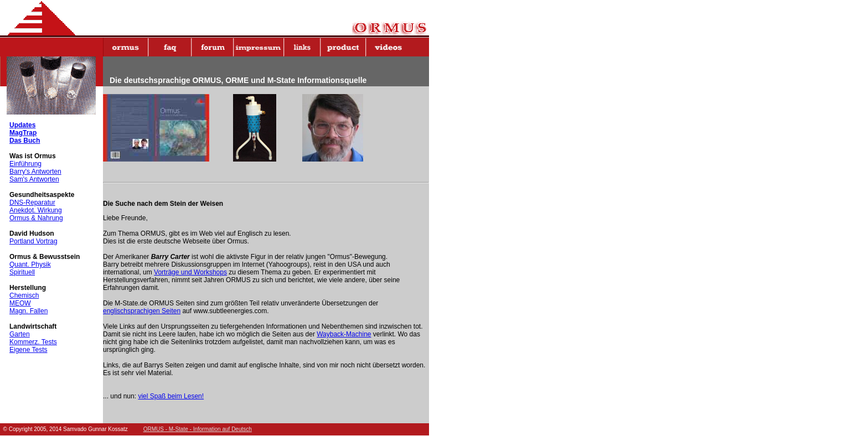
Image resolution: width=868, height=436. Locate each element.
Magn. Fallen (29, 311)
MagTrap (23, 133)
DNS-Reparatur (32, 203)
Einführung (25, 164)
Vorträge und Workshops (190, 272)
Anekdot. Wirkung (36, 210)
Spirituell (22, 272)
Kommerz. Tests (33, 342)
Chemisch (24, 295)
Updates (22, 125)
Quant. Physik (30, 264)
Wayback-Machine (344, 334)
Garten (20, 334)
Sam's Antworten (34, 179)
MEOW (20, 303)
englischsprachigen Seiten (142, 311)
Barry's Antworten (35, 172)
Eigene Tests (29, 350)
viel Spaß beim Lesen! (171, 396)
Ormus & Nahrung (36, 218)
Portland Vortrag (33, 241)
